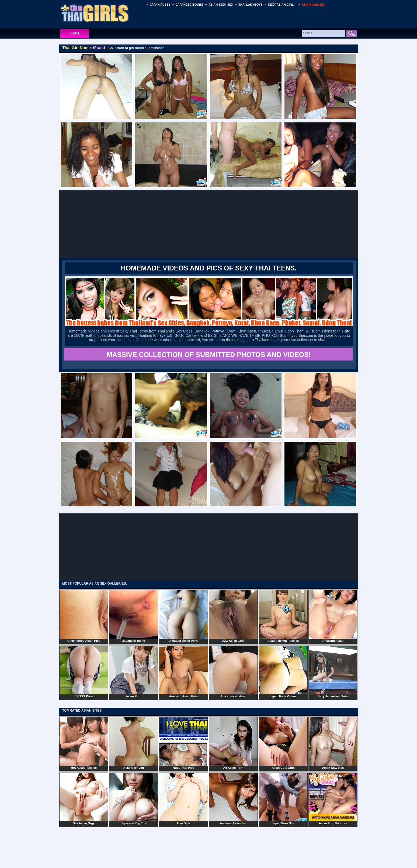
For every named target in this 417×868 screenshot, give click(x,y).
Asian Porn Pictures (333, 799)
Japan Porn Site (283, 799)
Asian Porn (134, 672)
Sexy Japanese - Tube (333, 672)
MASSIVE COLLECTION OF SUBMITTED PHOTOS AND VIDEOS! (209, 355)
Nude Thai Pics (183, 743)
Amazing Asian (333, 616)
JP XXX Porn (84, 672)
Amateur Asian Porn (183, 616)
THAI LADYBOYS (251, 5)
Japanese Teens (134, 616)
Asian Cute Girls (283, 743)
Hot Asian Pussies (84, 743)
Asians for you (134, 743)
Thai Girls (183, 799)
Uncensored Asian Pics (84, 616)
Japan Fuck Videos (283, 672)
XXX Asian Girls (233, 616)
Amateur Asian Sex (233, 799)
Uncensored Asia (233, 672)
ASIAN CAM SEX (313, 5)
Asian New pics (333, 743)
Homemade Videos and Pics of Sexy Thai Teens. (209, 268)
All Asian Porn (233, 743)
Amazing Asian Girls (183, 672)
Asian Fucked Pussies (283, 616)
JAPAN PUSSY (160, 5)
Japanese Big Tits (134, 799)
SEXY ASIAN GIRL (281, 5)
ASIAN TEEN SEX (221, 5)
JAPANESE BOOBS (189, 5)
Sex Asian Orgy (84, 799)
